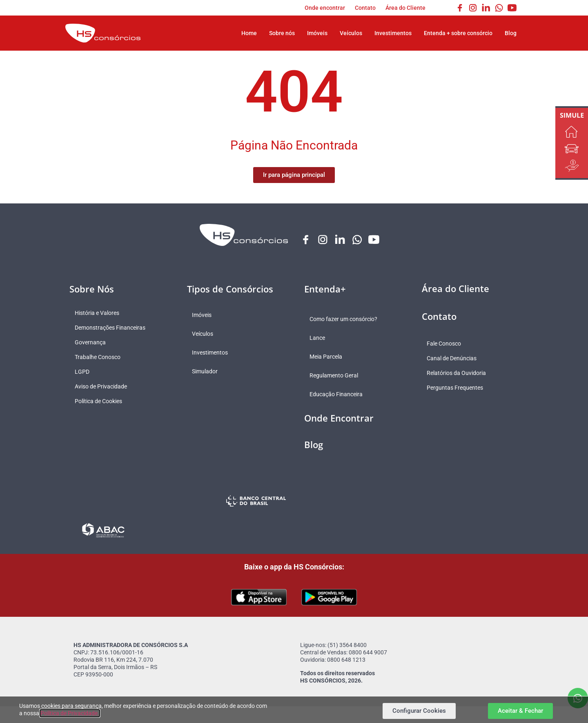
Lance (320, 338)
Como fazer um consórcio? (346, 319)
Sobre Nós (92, 289)
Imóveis (317, 33)
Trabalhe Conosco (100, 357)
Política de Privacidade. (70, 713)
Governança (93, 343)
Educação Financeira (339, 395)
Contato (365, 8)
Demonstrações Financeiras (113, 328)
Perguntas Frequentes (458, 388)
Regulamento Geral (337, 376)
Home (249, 33)
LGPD (85, 372)
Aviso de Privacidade (104, 387)
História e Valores (100, 313)
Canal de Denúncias (455, 359)
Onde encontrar (325, 8)
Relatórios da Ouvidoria (460, 373)
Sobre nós (282, 33)
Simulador (208, 372)
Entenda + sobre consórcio (458, 33)
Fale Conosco (447, 344)
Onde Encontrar (339, 418)
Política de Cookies (101, 402)
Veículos (351, 33)
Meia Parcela (329, 357)
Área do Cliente (405, 8)
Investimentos (393, 33)
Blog (511, 33)
